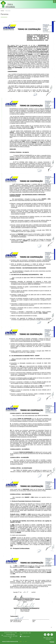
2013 (26, 641)
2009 (21, 641)
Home (2, 11)
